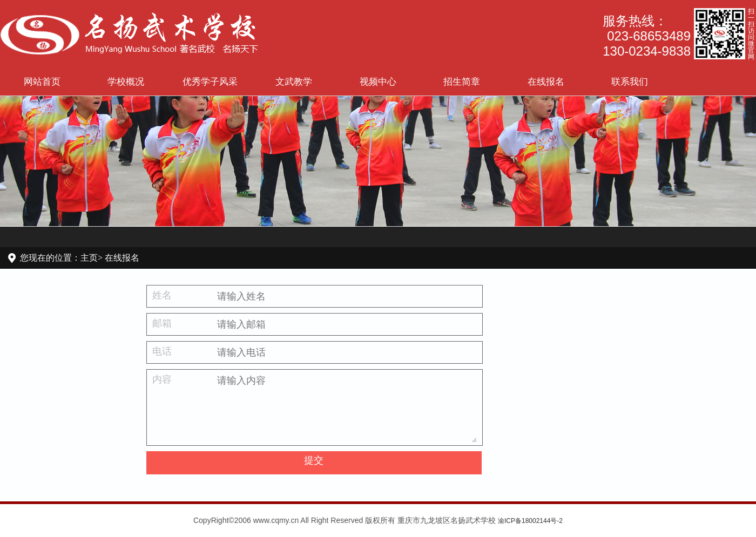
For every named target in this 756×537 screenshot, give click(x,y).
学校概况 (126, 81)
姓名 (162, 295)
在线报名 (546, 81)
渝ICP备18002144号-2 (530, 521)
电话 (162, 351)
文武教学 (294, 81)
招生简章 (462, 81)
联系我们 (630, 81)
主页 (89, 258)
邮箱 (162, 323)
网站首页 (42, 81)
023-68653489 (649, 36)
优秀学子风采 (210, 81)
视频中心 (378, 81)
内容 (162, 379)
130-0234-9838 (647, 51)
